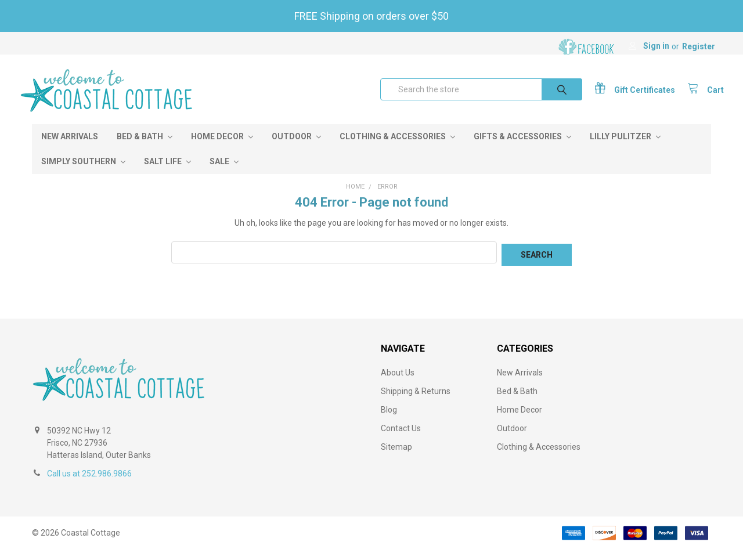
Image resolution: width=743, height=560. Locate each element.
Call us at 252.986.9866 (89, 484)
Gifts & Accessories (522, 149)
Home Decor (222, 149)
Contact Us (401, 439)
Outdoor (296, 149)
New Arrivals (70, 149)
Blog (389, 420)
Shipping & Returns (416, 402)
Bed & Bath (145, 149)
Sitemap (396, 457)
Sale (224, 174)
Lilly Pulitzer (625, 149)
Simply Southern (83, 174)
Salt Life (167, 174)
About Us (398, 383)
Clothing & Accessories (397, 149)
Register (699, 46)
